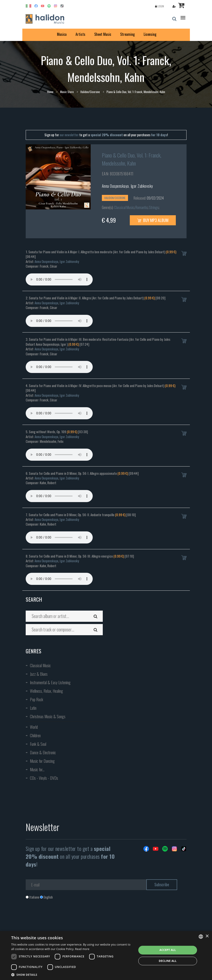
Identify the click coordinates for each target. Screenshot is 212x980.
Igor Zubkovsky (142, 186)
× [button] (207, 936)
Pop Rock (37, 699)
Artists (80, 34)
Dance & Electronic (43, 752)
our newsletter (69, 135)
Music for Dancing (42, 761)
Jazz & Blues (39, 674)
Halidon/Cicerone (90, 92)
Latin (33, 708)
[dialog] (106, 955)
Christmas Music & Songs (48, 716)
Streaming (127, 34)
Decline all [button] (168, 961)
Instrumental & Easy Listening (50, 682)
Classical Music (124, 207)
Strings (154, 207)
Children (35, 735)
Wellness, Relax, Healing (46, 691)
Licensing (150, 34)
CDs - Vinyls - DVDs (44, 778)
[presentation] (60, 918)
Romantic (142, 207)
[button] (72, 975)
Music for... (37, 769)
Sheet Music (103, 34)
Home (50, 92)
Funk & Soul (38, 744)
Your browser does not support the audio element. (59, 279)
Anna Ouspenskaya (115, 186)
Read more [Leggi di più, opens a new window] (82, 949)
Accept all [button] (168, 950)
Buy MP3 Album (153, 220)
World (34, 727)
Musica (62, 34)
